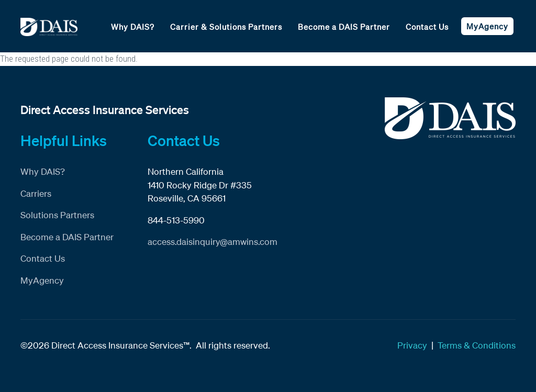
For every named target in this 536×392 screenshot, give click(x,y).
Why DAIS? (133, 27)
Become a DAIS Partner (344, 27)
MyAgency (487, 26)
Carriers (36, 193)
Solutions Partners (57, 215)
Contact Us (427, 27)
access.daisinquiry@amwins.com (213, 242)
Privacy (412, 345)
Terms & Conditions (477, 345)
